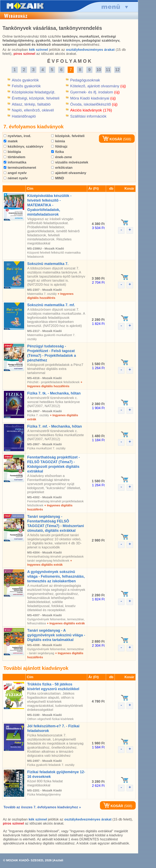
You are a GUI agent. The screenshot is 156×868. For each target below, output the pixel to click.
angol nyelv (15, 173)
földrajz (59, 146)
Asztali (58, 860)
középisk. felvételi (68, 136)
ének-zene (62, 157)
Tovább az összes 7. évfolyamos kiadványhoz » (42, 807)
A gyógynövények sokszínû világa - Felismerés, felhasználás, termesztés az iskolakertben (56, 576)
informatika (15, 162)
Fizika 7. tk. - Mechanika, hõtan (54, 393)
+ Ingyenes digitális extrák (66, 623)
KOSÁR (112, 139)
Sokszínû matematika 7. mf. (51, 305)
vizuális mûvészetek (70, 162)
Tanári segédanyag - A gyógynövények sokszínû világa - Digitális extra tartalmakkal (56, 635)
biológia (12, 152)
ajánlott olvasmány (69, 173)
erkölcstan (62, 168)
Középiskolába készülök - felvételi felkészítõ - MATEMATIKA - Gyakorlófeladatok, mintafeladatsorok (49, 205)
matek (11, 141)
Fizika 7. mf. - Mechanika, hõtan (55, 426)
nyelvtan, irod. (17, 136)
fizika (57, 152)
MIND (58, 178)
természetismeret (20, 168)
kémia (58, 141)
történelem (15, 157)
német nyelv (16, 178)
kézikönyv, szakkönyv (23, 146)
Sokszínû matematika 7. (48, 264)
